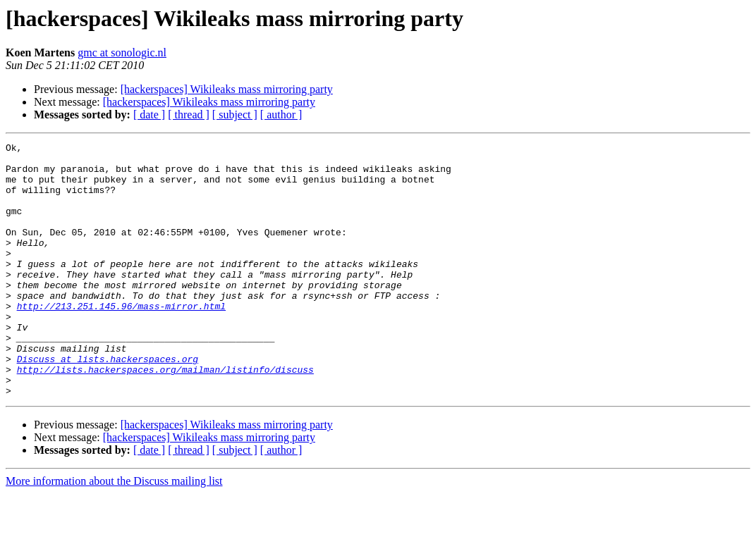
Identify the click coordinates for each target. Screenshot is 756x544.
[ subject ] (235, 115)
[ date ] (149, 115)
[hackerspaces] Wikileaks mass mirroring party (227, 89)
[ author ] (281, 115)
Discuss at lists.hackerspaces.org (108, 403)
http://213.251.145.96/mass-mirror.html (121, 340)
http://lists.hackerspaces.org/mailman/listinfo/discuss (165, 416)
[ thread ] (189, 115)
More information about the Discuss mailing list (114, 532)
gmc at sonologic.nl (122, 52)
